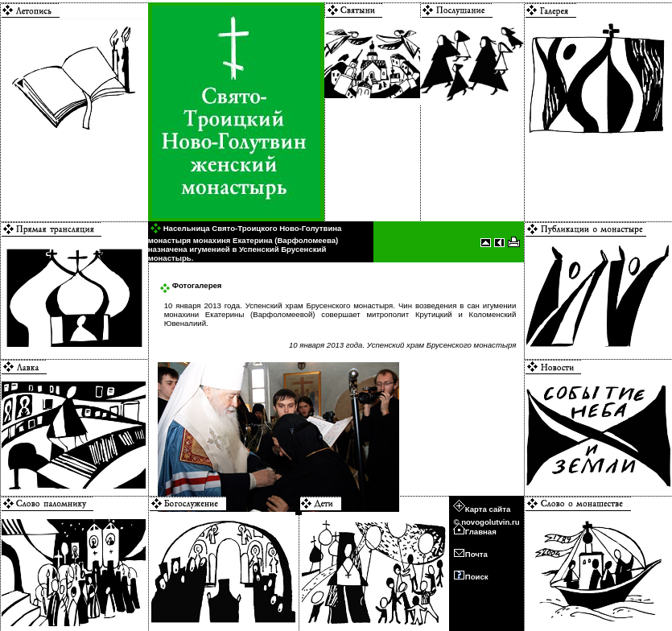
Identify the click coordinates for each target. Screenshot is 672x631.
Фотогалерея (191, 285)
